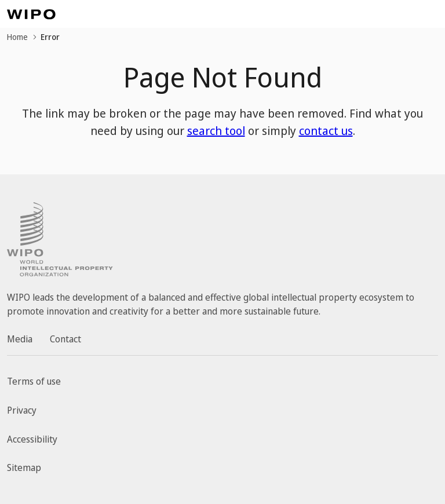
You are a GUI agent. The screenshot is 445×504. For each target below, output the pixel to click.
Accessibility (32, 439)
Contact (65, 339)
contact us (326, 131)
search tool (216, 131)
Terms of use (34, 381)
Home (17, 37)
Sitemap (24, 468)
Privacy (22, 410)
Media (20, 339)
